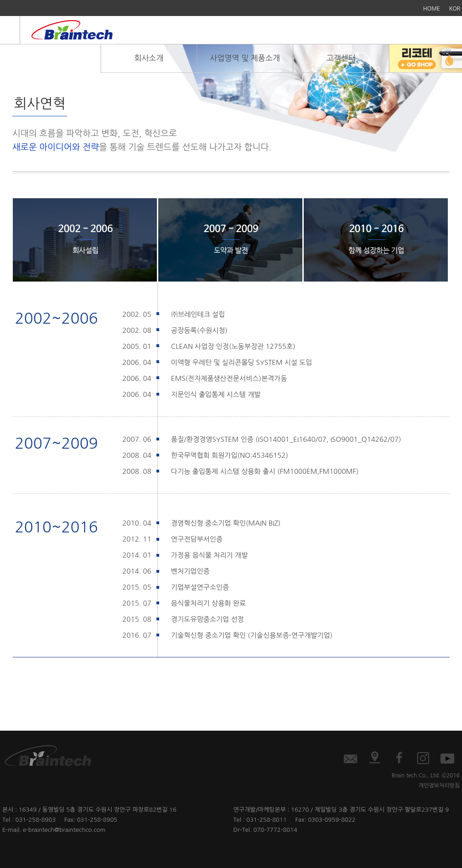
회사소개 (149, 58)
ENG (10, 25)
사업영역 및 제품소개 (245, 58)
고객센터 (341, 58)
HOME (432, 9)
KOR (455, 9)
